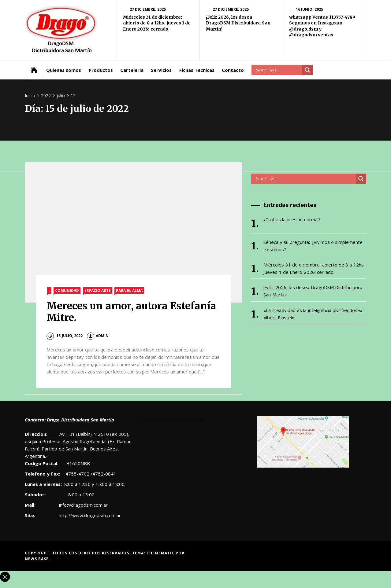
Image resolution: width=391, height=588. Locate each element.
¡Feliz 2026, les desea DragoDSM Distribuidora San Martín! (238, 23)
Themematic (161, 553)
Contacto (233, 70)
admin (98, 336)
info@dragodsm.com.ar (83, 505)
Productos (101, 70)
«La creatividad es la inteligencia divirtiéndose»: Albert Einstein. (313, 314)
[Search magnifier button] (307, 70)
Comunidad (67, 290)
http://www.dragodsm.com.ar (90, 515)
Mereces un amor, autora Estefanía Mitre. (131, 312)
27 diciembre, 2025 (148, 9)
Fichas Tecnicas (197, 70)
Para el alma (129, 290)
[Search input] (278, 70)
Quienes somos (64, 70)
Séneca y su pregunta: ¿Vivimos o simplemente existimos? (313, 246)
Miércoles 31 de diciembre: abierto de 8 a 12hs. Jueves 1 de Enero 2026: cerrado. (157, 23)
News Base (37, 559)
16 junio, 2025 (309, 9)
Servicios (161, 70)
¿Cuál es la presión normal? (292, 219)
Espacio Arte (98, 290)
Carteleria (132, 70)
